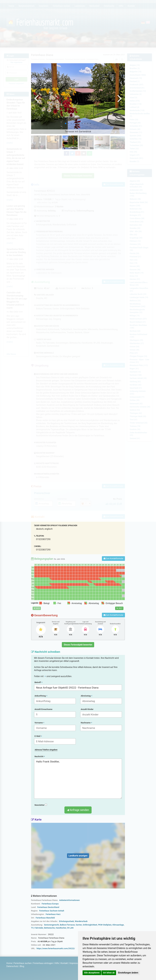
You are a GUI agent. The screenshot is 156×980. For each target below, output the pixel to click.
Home (9, 963)
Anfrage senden (78, 810)
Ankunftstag (41, 696)
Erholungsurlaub (66, 921)
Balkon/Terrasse (67, 925)
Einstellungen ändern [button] (128, 973)
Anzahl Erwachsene (43, 709)
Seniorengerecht (51, 925)
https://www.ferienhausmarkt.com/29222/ (56, 948)
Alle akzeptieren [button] (92, 973)
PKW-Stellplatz (105, 925)
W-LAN (70, 928)
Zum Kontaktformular (113, 559)
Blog (22, 966)
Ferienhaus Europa (50, 904)
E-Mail (38, 736)
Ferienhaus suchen (23, 963)
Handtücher (61, 928)
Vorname (39, 723)
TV (32, 928)
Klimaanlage (118, 925)
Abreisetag (86, 696)
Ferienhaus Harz (53, 914)
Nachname (86, 723)
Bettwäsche (50, 928)
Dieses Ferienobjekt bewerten (78, 645)
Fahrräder (39, 928)
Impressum (75, 963)
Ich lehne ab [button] (109, 973)
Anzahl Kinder (87, 709)
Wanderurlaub (81, 921)
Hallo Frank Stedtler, (78, 779)
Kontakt (64, 963)
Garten (79, 925)
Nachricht (40, 756)
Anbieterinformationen (69, 900)
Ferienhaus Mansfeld (45, 918)
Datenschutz (12, 966)
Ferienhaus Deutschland (48, 907)
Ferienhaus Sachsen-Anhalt (52, 911)
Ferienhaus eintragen (43, 963)
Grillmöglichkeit (90, 925)
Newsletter (41, 805)
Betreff (38, 682)
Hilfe (57, 963)
